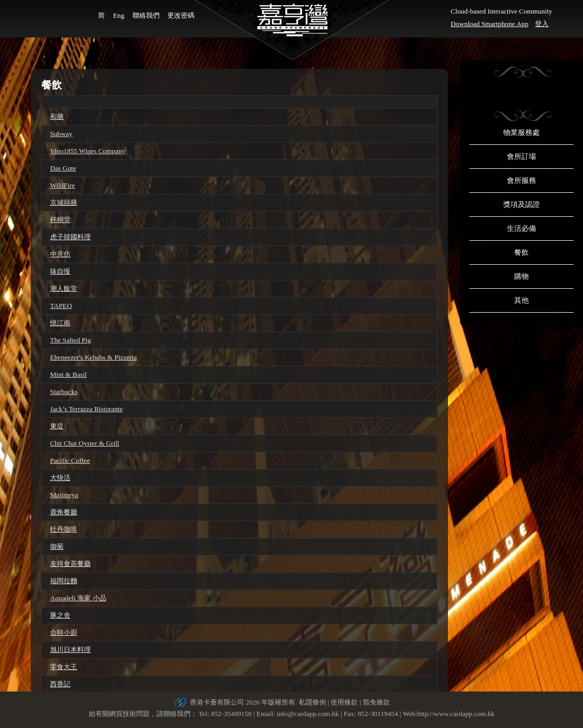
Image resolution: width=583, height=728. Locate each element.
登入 (542, 24)
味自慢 (60, 271)
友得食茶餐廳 (70, 564)
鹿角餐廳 (64, 512)
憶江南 (60, 323)
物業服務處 (521, 133)
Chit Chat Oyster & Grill (85, 443)
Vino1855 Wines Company (88, 151)
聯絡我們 (146, 15)
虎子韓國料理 (70, 237)
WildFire (63, 185)
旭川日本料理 (70, 650)
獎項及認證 (521, 205)
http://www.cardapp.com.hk (456, 714)
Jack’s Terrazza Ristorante (86, 409)
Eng (119, 15)
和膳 (57, 116)
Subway (61, 134)
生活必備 (521, 229)
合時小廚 (64, 632)
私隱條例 (312, 702)
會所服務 (521, 181)
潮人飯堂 (64, 288)
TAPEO (61, 306)
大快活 (60, 478)
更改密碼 (181, 15)
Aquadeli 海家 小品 (78, 598)
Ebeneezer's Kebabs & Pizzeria (93, 357)
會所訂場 (521, 157)
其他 (521, 300)
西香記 (60, 684)
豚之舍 (60, 615)
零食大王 (64, 667)
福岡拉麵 (64, 581)
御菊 (57, 546)
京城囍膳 (64, 202)
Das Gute (63, 168)
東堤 (57, 426)
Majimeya (64, 495)
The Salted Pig (70, 340)
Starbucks (64, 392)
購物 (521, 276)
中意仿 (60, 254)
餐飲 (521, 252)
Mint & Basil (68, 374)
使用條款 (344, 702)
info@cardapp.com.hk (309, 714)
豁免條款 (376, 702)
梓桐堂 (60, 220)
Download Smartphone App (489, 24)
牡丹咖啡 (64, 529)
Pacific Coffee (70, 460)
